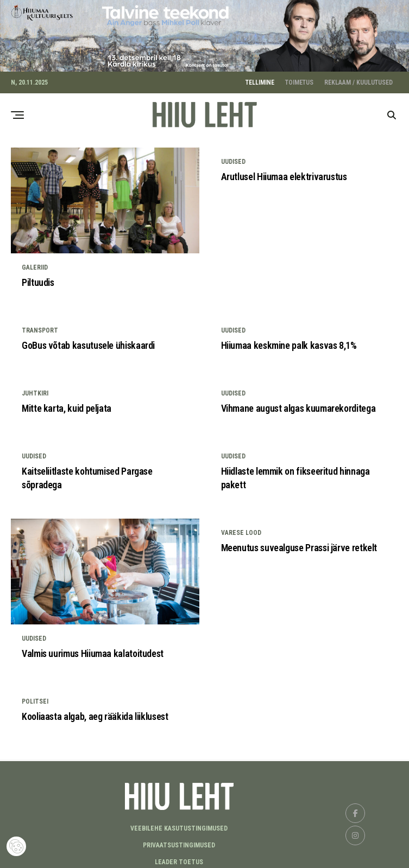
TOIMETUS (299, 79)
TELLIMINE (260, 79)
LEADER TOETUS (179, 858)
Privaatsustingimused (179, 841)
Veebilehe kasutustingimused (179, 825)
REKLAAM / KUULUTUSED (358, 79)
